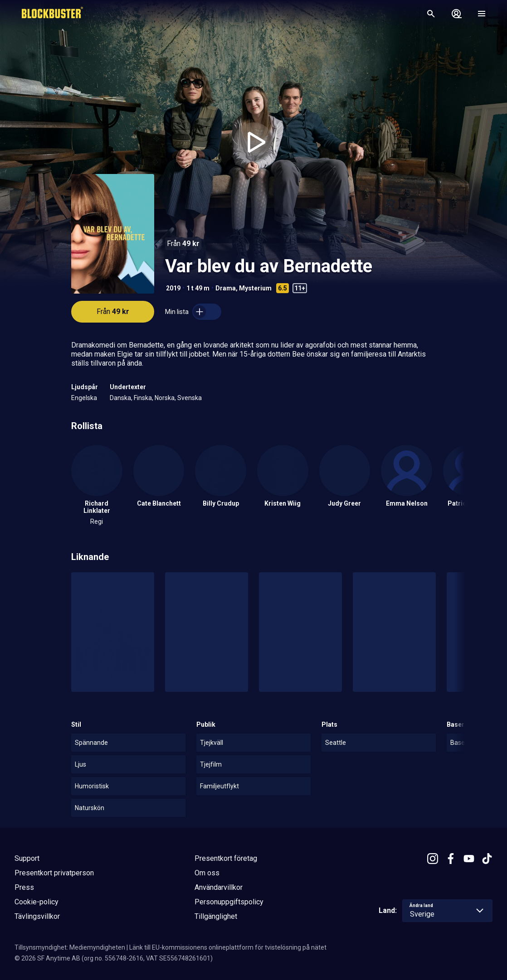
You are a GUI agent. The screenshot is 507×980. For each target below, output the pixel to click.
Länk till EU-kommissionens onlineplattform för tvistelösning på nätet (228, 947)
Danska (120, 398)
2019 (173, 288)
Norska (165, 398)
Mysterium (255, 288)
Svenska (190, 398)
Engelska (84, 398)
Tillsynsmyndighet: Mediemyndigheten (70, 947)
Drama (226, 288)
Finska (143, 398)
